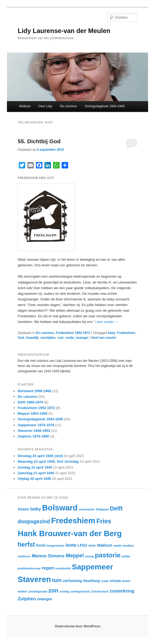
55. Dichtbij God (39, 141)
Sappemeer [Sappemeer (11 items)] (92, 567)
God (21, 338)
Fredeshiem (126, 333)
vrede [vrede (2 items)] (105, 581)
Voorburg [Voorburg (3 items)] (91, 581)
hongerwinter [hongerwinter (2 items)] (56, 546)
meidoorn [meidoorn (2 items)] (24, 556)
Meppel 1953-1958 (33, 413)
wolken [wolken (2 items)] (23, 591)
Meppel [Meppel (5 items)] (75, 555)
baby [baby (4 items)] (36, 509)
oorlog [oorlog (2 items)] (89, 556)
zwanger (82, 338)
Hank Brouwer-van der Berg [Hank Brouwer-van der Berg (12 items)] (70, 533)
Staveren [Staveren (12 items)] (34, 579)
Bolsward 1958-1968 (34, 391)
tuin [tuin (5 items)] (57, 580)
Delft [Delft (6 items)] (116, 508)
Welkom (25, 106)
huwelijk (32, 338)
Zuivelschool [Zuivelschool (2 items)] (100, 591)
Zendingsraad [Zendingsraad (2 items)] (38, 591)
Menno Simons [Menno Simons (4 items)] (48, 556)
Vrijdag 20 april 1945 (34, 479)
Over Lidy (45, 106)
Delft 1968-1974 (30, 402)
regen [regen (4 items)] (48, 568)
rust (60, 338)
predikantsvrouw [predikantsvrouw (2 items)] (29, 568)
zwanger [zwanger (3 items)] (45, 599)
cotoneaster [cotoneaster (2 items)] (87, 509)
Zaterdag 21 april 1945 (36, 473)
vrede (69, 338)
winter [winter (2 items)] (126, 581)
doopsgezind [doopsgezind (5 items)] (34, 521)
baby (112, 333)
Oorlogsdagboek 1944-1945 (105, 106)
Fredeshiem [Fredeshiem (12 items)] (73, 520)
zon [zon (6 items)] (53, 590)
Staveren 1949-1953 (34, 431)
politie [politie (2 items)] (126, 556)
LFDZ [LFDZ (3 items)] (82, 545)
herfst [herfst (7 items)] (26, 544)
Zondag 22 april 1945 (35, 467)
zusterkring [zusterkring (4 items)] (122, 591)
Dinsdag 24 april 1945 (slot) (40, 456)
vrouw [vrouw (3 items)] (115, 581)
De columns (68, 106)
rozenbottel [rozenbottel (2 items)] (63, 568)
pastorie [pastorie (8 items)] (108, 555)
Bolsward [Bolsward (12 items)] (60, 508)
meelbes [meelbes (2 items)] (128, 546)
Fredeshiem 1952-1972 (73, 333)
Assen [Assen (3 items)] (23, 509)
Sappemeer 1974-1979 (36, 425)
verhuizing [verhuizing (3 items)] (72, 581)
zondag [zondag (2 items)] (64, 591)
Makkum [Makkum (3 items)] (105, 545)
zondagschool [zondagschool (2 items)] (80, 591)
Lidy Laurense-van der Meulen (64, 31)
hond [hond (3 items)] (41, 545)
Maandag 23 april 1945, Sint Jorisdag (48, 461)
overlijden (48, 338)
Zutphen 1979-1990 (33, 436)
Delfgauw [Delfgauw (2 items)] (102, 509)
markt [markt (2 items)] (117, 546)
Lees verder (107, 322)
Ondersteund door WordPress (77, 626)
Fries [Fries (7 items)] (104, 521)
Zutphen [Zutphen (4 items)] (27, 599)
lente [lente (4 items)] (71, 545)
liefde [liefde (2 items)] (92, 546)
